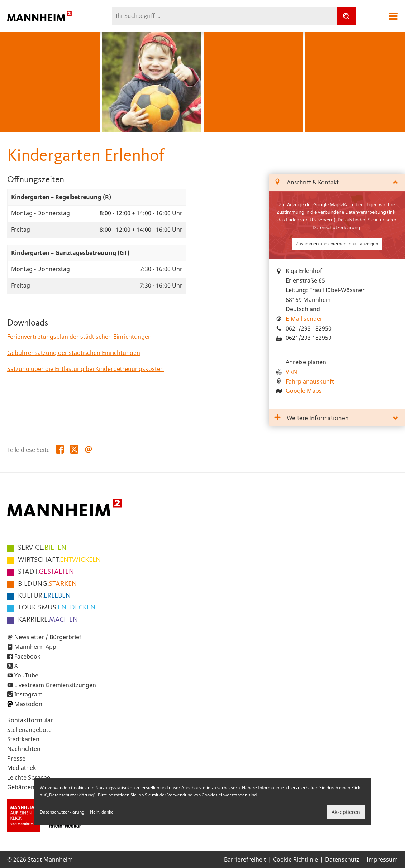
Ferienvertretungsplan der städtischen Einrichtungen (79, 337)
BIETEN (42, 548)
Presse (16, 758)
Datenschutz (342, 859)
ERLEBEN (44, 596)
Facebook (27, 656)
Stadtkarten (23, 739)
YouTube (26, 675)
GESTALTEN (46, 572)
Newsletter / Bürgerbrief (48, 637)
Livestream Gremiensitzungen (55, 685)
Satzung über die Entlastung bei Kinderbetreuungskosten (85, 369)
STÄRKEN (47, 584)
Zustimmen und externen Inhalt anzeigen (337, 244)
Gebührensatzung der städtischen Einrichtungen (74, 353)
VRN (291, 372)
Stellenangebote (29, 730)
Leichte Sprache (29, 777)
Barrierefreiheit (245, 859)
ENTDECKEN (57, 608)
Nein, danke (102, 812)
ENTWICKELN (59, 560)
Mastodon (28, 704)
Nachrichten (24, 749)
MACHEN (48, 620)
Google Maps (304, 391)
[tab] (337, 182)
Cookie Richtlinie (296, 859)
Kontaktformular (30, 720)
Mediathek (22, 768)
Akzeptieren (346, 812)
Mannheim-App (35, 647)
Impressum (382, 859)
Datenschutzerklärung (336, 227)
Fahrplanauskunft (310, 381)
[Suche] (346, 16)
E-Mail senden (305, 319)
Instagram (28, 694)
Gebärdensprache (32, 787)
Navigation (393, 16)
